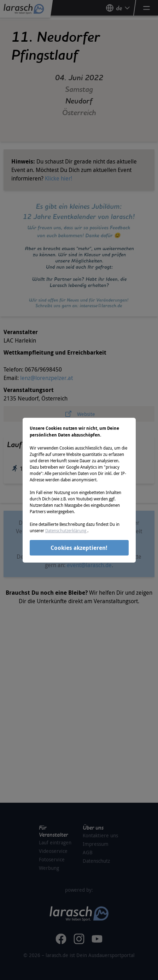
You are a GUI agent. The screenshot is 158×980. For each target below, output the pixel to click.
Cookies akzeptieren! (79, 548)
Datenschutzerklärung (66, 530)
